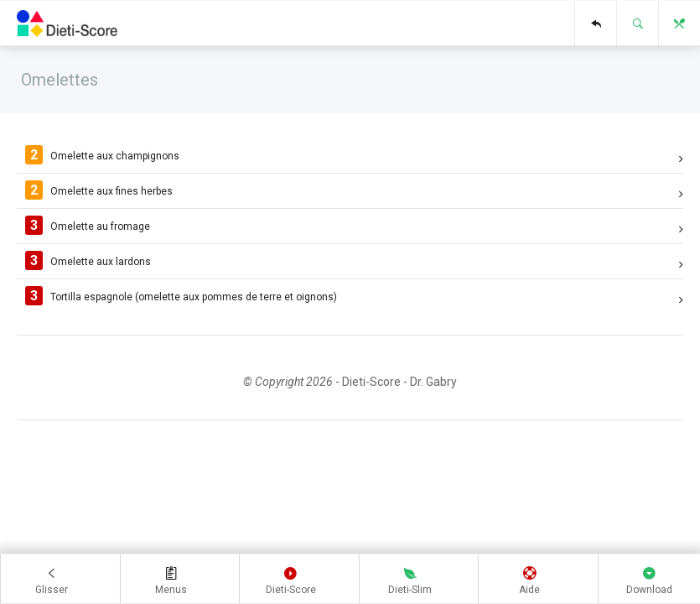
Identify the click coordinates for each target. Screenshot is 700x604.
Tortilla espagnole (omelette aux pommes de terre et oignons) (354, 298)
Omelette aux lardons (354, 264)
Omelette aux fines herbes (354, 194)
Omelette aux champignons (354, 159)
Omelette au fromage (354, 229)
